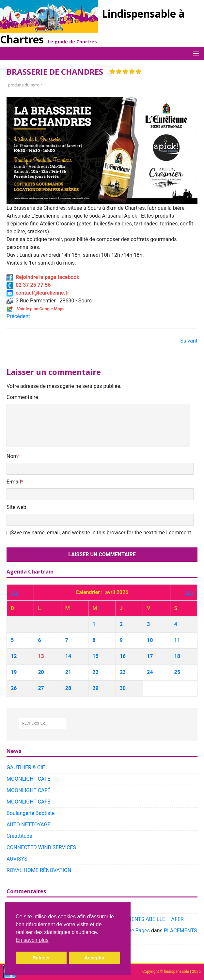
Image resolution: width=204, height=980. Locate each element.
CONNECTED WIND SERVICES (41, 847)
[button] (195, 53)
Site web (16, 507)
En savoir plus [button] (32, 940)
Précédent (18, 316)
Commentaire (22, 397)
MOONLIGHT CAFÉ (28, 779)
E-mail (14, 482)
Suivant (189, 341)
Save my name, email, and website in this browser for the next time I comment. (102, 533)
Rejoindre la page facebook (43, 277)
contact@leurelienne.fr (38, 293)
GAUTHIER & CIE (26, 767)
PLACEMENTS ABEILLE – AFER (147, 919)
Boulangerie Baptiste (31, 813)
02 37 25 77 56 (29, 285)
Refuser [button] (41, 958)
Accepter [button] (95, 958)
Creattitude (19, 836)
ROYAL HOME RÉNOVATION (39, 870)
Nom (12, 456)
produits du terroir (25, 85)
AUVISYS (17, 859)
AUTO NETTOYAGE (29, 825)
